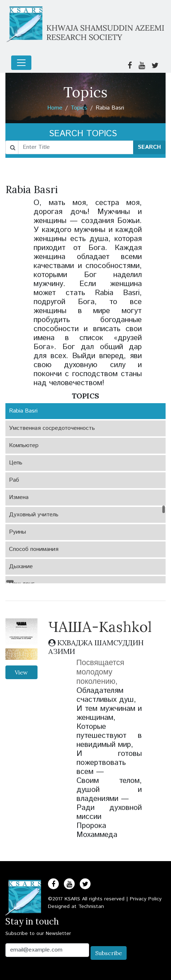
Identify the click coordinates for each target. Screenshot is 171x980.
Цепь (16, 463)
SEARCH (149, 147)
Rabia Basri (23, 411)
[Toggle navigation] (21, 63)
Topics (79, 108)
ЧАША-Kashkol (100, 627)
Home (55, 108)
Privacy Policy (146, 899)
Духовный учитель (34, 515)
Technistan (91, 906)
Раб (14, 480)
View (21, 672)
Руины (17, 532)
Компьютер (24, 446)
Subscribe (109, 953)
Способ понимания (34, 549)
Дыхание (21, 567)
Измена (19, 497)
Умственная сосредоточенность (52, 428)
